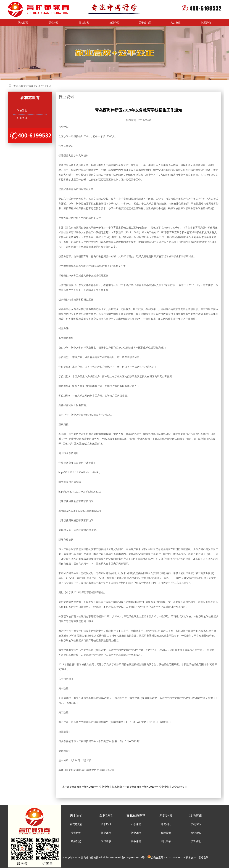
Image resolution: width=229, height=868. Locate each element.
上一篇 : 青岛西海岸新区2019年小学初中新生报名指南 (92, 787)
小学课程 (136, 824)
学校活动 (196, 824)
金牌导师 (166, 833)
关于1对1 (106, 824)
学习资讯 (196, 841)
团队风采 (166, 841)
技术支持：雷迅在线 (197, 858)
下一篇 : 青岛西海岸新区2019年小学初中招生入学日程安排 (154, 787)
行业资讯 (46, 86)
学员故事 (106, 841)
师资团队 (166, 824)
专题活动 (76, 833)
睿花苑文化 (76, 824)
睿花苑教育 (20, 86)
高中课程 (136, 841)
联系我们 (76, 841)
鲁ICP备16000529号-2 (135, 858)
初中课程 (136, 833)
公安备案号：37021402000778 (166, 858)
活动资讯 (33, 86)
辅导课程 (106, 833)
